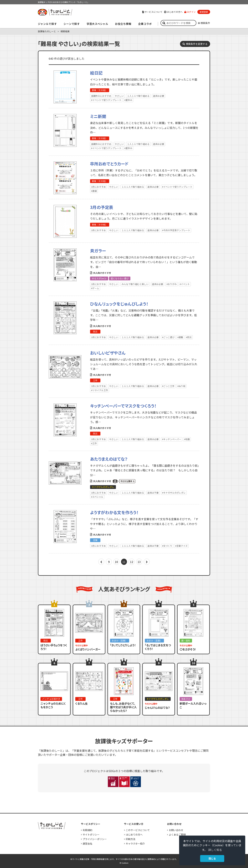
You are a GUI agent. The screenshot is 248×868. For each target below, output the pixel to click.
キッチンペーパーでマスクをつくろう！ (123, 406)
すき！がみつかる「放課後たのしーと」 (55, 12)
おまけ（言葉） (120, 641)
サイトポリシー (91, 835)
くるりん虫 (81, 703)
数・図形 (186, 641)
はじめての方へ (173, 12)
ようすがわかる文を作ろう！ (114, 512)
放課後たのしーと (47, 31)
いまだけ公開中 (124, 481)
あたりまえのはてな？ (109, 459)
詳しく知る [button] (215, 850)
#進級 (94, 191)
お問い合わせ (176, 830)
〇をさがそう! (188, 649)
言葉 (95, 540)
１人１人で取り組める (138, 96)
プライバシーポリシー (95, 839)
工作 (95, 380)
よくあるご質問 (177, 835)
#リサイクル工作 (100, 390)
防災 (95, 332)
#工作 (94, 443)
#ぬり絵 (181, 386)
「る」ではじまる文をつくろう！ (158, 647)
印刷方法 (131, 839)
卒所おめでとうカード (109, 164)
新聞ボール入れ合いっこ (193, 705)
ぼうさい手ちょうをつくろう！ (54, 647)
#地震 (187, 439)
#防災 (189, 337)
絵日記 (96, 73)
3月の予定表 (102, 207)
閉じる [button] (212, 858)
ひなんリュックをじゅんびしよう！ (119, 304)
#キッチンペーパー (172, 439)
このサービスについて (138, 830)
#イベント (185, 284)
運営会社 (87, 844)
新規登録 (204, 12)
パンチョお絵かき (51, 699)
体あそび (186, 699)
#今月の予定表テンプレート (176, 230)
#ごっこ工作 (168, 386)
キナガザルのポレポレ (103, 487)
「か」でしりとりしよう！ (123, 645)
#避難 (180, 337)
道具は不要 (153, 493)
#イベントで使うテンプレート (106, 100)
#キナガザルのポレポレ (174, 493)
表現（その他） (100, 90)
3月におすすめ (98, 187)
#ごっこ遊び (168, 337)
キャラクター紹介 (135, 844)
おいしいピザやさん (108, 353)
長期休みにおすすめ (101, 96)
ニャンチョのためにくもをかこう (53, 705)
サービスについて (152, 12)
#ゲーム (95, 288)
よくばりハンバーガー (88, 649)
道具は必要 (159, 96)
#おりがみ (172, 284)
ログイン (190, 12)
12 (132, 562)
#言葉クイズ (181, 546)
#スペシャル (97, 497)
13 (139, 562)
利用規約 (87, 830)
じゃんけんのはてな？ (157, 708)
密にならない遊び (120, 278)
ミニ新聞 (98, 116)
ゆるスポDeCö (99, 278)
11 (124, 562)
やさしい (119, 96)
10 (116, 562)
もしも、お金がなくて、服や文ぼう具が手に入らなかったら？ (123, 707)
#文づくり (167, 546)
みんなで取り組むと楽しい (135, 284)
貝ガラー (98, 251)
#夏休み (128, 100)
